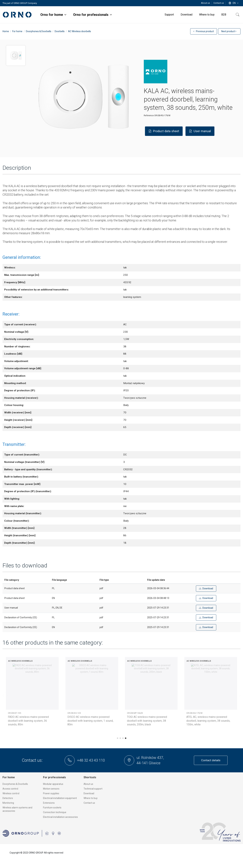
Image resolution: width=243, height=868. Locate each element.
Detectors (8, 798)
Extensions (49, 803)
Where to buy (91, 798)
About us (206, 3)
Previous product (204, 31)
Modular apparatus (53, 784)
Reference (149, 115)
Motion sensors (51, 789)
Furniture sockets (52, 808)
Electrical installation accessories (60, 817)
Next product (229, 31)
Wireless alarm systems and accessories (17, 809)
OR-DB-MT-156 (74, 713)
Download (89, 793)
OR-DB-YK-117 (193, 713)
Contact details (211, 760)
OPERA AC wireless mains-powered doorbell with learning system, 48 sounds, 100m (208, 721)
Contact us (219, 3)
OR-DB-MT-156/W (135, 713)
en (234, 3)
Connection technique (55, 812)
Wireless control (11, 793)
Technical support (93, 789)
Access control (10, 789)
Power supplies (51, 793)
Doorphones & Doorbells (15, 784)
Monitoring (8, 803)
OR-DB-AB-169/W (16, 713)
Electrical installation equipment (60, 798)
